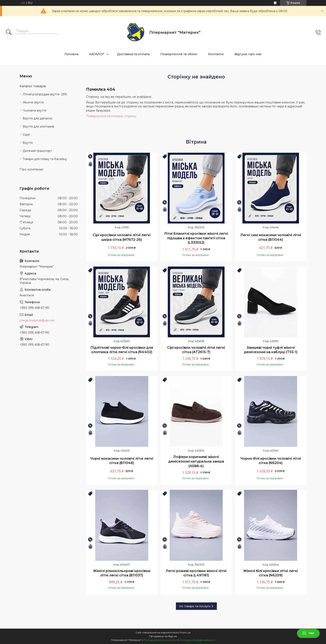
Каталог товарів (33, 86)
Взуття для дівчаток (38, 118)
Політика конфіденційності (197, 640)
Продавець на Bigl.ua (163, 636)
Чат (308, 633)
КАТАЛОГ (97, 54)
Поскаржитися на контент (161, 640)
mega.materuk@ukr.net (37, 320)
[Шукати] (9, 32)
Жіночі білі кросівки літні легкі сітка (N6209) (271, 573)
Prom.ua (185, 632)
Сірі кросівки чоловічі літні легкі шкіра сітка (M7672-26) (122, 237)
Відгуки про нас (248, 54)
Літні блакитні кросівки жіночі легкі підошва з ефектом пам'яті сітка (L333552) (196, 238)
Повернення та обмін (179, 54)
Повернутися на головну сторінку (111, 116)
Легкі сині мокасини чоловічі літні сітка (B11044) (271, 237)
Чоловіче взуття (35, 110)
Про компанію (31, 169)
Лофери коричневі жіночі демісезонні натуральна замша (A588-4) (196, 461)
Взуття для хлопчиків (38, 127)
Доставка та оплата (133, 54)
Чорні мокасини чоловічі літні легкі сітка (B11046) (122, 461)
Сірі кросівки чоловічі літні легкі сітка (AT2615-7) (196, 350)
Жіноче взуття (33, 102)
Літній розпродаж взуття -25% (45, 94)
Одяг (26, 135)
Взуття (28, 143)
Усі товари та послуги (195, 606)
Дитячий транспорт (37, 151)
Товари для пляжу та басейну (45, 159)
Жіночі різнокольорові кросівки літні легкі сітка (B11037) (122, 573)
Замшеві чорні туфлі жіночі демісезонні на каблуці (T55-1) (271, 350)
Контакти (216, 54)
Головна (71, 54)
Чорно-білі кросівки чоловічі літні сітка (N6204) (271, 461)
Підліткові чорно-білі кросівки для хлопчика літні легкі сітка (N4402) (122, 350)
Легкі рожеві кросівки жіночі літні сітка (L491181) (196, 573)
